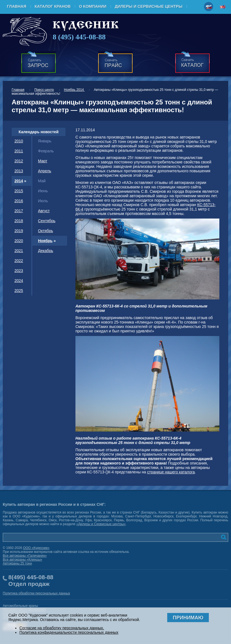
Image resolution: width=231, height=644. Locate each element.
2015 (19, 191)
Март (43, 161)
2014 (19, 181)
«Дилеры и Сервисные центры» (101, 524)
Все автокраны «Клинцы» (22, 560)
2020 (19, 241)
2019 (19, 231)
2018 (19, 221)
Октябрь (45, 231)
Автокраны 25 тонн (17, 563)
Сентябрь (47, 221)
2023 (19, 271)
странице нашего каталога (171, 472)
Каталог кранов (53, 6)
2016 (19, 201)
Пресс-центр (44, 90)
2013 (19, 171)
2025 (19, 291)
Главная (17, 6)
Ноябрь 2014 (74, 90)
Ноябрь (45, 241)
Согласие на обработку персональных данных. (62, 628)
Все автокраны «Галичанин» (25, 556)
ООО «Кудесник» (36, 548)
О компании (93, 6)
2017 (19, 211)
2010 (19, 141)
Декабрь (46, 251)
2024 (19, 281)
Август (44, 211)
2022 (19, 261)
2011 (19, 151)
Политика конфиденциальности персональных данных (69, 632)
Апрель (45, 171)
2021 (19, 251)
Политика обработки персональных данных (36, 593)
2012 (19, 161)
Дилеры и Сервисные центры (149, 6)
